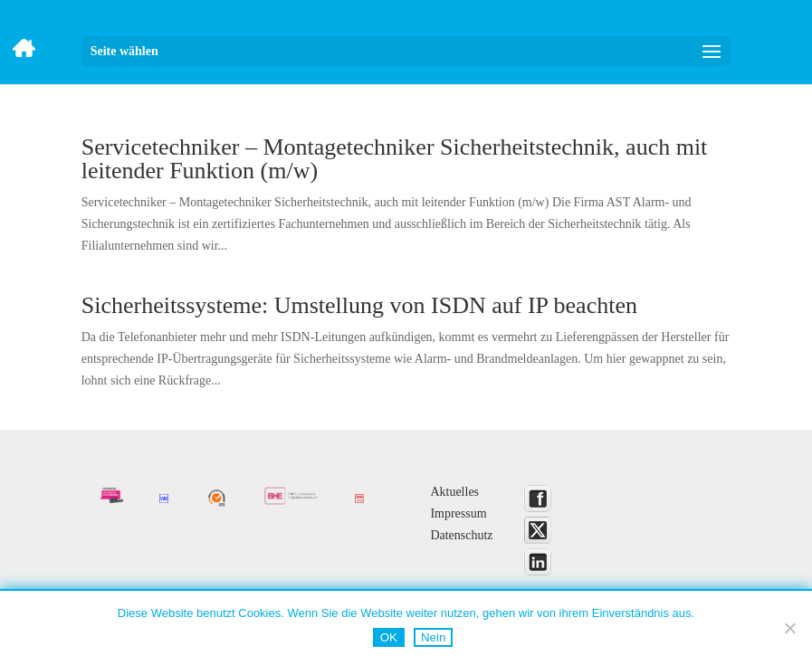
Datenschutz (461, 535)
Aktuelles (454, 492)
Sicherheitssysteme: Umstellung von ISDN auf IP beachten (359, 305)
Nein (433, 637)
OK (389, 637)
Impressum (458, 513)
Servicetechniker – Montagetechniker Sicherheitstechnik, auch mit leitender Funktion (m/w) (395, 159)
